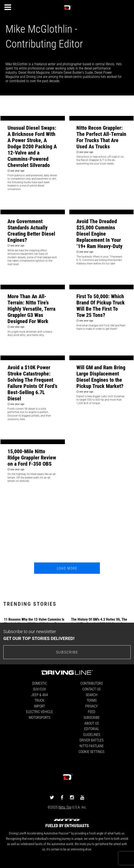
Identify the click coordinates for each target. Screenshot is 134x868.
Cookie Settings (91, 752)
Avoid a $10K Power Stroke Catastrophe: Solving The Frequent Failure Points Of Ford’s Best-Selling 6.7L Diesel (32, 383)
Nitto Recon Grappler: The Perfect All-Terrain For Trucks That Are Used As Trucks (101, 137)
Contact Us (91, 689)
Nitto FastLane (92, 746)
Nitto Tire (65, 807)
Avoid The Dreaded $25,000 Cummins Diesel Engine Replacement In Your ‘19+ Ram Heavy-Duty (99, 234)
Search (92, 695)
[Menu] (8, 7)
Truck (39, 700)
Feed (92, 712)
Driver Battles (91, 740)
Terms (92, 700)
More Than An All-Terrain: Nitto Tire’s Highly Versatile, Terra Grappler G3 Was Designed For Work (31, 309)
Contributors (92, 683)
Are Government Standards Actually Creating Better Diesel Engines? (31, 230)
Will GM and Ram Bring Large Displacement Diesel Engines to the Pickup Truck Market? (101, 377)
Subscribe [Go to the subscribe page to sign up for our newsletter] (67, 652)
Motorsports (40, 717)
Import (39, 706)
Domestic (40, 683)
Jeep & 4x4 (40, 695)
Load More (67, 568)
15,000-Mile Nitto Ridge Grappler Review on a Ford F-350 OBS (32, 457)
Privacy (91, 706)
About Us (92, 723)
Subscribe (92, 717)
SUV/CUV (40, 689)
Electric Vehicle (40, 712)
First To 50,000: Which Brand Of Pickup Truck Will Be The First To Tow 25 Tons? (101, 306)
